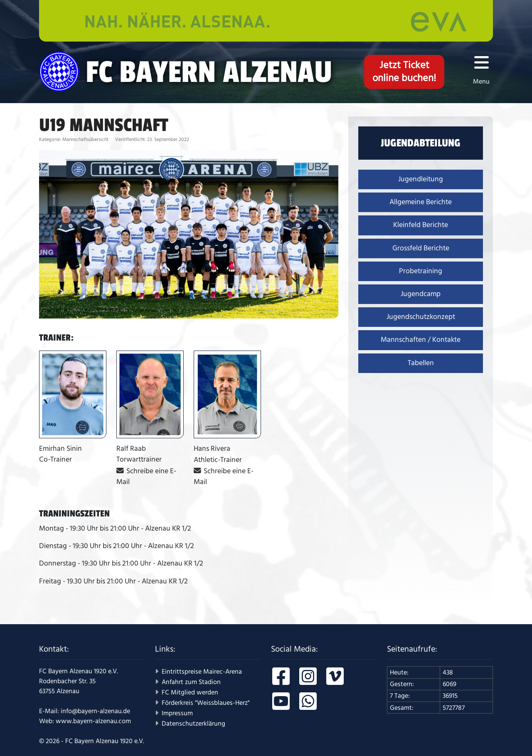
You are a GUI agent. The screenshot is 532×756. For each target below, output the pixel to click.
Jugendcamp (421, 294)
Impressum (177, 713)
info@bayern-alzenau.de (95, 711)
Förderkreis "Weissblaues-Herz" (206, 703)
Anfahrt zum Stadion (191, 682)
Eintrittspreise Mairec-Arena (202, 672)
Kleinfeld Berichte (421, 225)
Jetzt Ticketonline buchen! (404, 72)
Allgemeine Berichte (421, 202)
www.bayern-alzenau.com (93, 721)
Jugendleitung (421, 179)
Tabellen (421, 363)
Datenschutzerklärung (193, 724)
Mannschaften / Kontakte (421, 340)
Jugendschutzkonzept (421, 317)
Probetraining (421, 271)
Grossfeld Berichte (421, 248)
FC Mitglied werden (190, 692)
